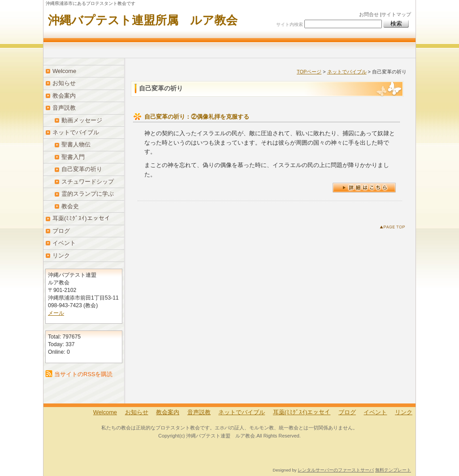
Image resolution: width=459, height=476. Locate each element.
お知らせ (64, 83)
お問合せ (369, 14)
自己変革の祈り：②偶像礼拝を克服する (197, 117)
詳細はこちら (364, 188)
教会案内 (64, 96)
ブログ (61, 231)
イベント (64, 243)
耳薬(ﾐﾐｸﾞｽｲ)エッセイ (81, 218)
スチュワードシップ (88, 182)
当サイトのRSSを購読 (83, 374)
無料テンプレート (393, 470)
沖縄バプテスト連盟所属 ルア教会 (143, 20)
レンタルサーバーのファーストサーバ (336, 470)
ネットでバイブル (347, 72)
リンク (61, 255)
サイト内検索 (290, 24)
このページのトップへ (394, 229)
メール (56, 313)
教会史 (70, 206)
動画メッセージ (82, 120)
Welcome (64, 71)
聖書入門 (73, 157)
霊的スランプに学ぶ (88, 194)
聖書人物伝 (76, 144)
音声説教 (64, 108)
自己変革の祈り (82, 169)
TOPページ (309, 72)
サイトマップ (396, 14)
